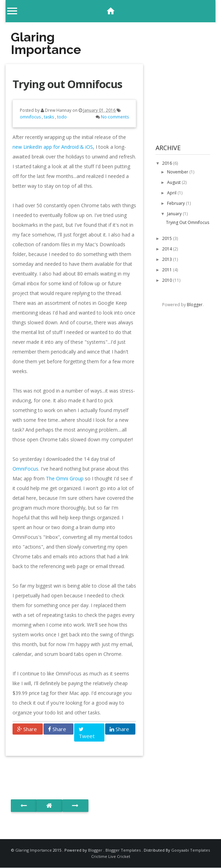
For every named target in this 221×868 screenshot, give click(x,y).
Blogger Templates (124, 850)
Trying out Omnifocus (67, 84)
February (176, 203)
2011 (168, 270)
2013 (168, 259)
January (175, 214)
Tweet (87, 733)
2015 (168, 238)
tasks (49, 117)
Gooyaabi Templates (191, 850)
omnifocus (31, 117)
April (172, 193)
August (174, 182)
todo (62, 117)
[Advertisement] (92, 771)
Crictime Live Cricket (111, 856)
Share (27, 729)
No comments (115, 117)
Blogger (195, 305)
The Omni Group (65, 478)
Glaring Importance (46, 43)
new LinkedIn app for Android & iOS (53, 147)
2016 (168, 163)
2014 (168, 249)
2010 (168, 280)
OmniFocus (25, 469)
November (178, 172)
